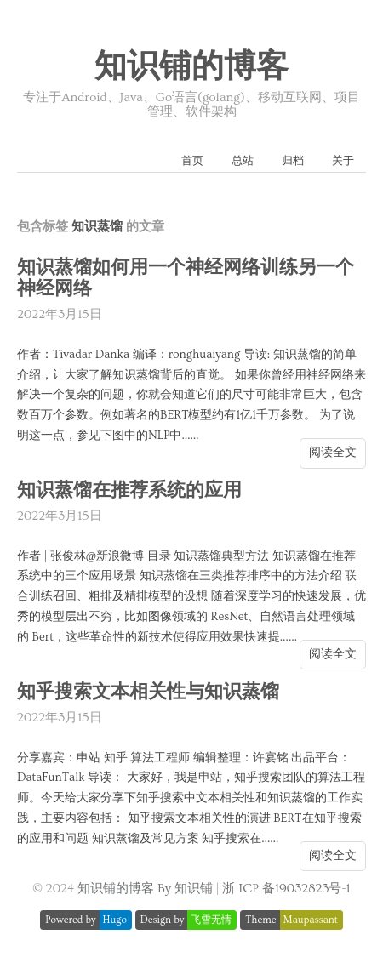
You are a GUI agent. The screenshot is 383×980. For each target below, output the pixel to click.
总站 (243, 161)
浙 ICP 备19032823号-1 (286, 889)
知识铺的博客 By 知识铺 (145, 889)
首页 (192, 161)
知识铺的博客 (191, 67)
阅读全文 (333, 453)
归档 (293, 161)
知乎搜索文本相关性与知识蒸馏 (148, 692)
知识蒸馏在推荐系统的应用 (129, 490)
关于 (343, 161)
